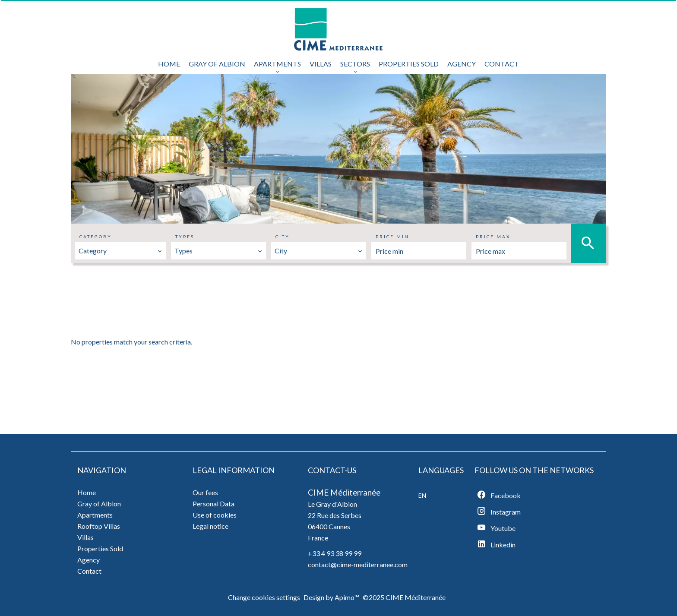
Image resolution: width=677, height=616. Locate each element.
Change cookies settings (264, 597)
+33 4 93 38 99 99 (335, 553)
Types (185, 237)
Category (96, 237)
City (283, 237)
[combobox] (120, 251)
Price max (493, 237)
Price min (392, 237)
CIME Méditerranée (344, 493)
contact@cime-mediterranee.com (358, 564)
